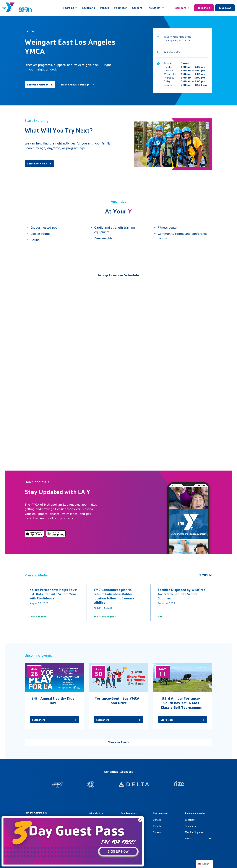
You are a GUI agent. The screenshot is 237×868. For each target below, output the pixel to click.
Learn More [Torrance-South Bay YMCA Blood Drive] (118, 720)
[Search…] (197, 839)
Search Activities (39, 164)
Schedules (190, 826)
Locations (88, 8)
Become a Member (40, 85)
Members (180, 8)
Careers (137, 8)
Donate (157, 820)
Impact (104, 8)
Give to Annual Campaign (77, 85)
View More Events (118, 742)
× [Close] (140, 820)
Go (211, 838)
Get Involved (160, 813)
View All (206, 575)
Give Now (225, 8)
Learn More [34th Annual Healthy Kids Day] (54, 720)
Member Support (194, 832)
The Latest (154, 8)
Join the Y (204, 8)
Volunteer (120, 8)
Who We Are (96, 813)
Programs (68, 8)
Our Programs (129, 813)
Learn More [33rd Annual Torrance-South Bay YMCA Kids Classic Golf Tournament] (183, 720)
